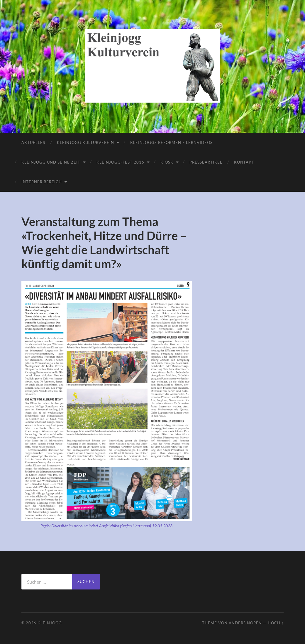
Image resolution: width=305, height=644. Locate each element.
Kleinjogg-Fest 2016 (120, 162)
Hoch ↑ (276, 623)
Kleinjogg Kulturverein (85, 142)
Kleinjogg (50, 623)
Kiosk (167, 162)
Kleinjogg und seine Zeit (51, 162)
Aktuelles (33, 142)
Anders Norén (245, 623)
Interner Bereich (42, 182)
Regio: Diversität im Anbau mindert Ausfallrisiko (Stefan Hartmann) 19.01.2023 (106, 526)
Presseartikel (206, 162)
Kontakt (244, 162)
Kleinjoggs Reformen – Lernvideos (171, 142)
